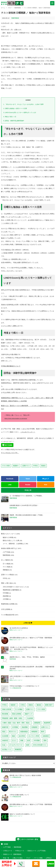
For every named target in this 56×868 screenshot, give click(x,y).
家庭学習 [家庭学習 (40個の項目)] (5, 727)
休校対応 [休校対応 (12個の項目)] (5, 741)
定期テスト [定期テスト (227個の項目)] (30, 709)
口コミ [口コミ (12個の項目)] (14, 741)
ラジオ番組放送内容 (8, 615)
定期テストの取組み (8, 575)
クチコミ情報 (38, 858)
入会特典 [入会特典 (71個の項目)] (30, 718)
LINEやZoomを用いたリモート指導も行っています (20, 113)
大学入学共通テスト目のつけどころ (15, 587)
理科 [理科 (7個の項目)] (45, 741)
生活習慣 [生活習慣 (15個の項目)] (5, 736)
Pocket (28, 485)
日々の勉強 (6, 564)
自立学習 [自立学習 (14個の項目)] (22, 736)
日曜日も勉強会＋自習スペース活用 (15, 108)
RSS (46, 485)
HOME (6, 844)
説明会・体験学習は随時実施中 (14, 121)
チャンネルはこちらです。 (10, 453)
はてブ (46, 479)
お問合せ (49, 858)
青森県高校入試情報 (8, 604)
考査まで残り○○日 (10, 117)
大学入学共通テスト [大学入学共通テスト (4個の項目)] (40, 745)
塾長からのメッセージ (9, 534)
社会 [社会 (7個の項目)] (4, 745)
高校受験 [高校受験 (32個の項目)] (25, 727)
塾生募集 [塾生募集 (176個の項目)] (5, 714)
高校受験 (6, 596)
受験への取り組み (7, 583)
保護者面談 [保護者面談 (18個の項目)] (24, 732)
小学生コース (8, 851)
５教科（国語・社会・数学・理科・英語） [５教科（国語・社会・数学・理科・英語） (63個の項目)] (16, 723)
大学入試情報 (6, 609)
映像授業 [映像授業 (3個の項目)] (18, 749)
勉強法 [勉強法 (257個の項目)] (39, 705)
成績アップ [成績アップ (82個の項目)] (28, 714)
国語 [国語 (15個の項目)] (13, 736)
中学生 (35, 466)
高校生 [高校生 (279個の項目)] (31, 705)
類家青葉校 (18, 8)
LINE (10, 485)
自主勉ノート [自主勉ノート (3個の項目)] (7, 749)
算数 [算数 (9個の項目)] (22, 741)
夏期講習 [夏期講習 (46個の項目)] (37, 723)
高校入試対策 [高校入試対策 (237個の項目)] (7, 709)
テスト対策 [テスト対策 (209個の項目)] (41, 709)
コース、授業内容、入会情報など (14, 544)
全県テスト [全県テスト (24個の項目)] (45, 727)
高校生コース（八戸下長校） (37, 851)
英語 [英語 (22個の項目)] (4, 732)
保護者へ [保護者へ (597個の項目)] (13, 705)
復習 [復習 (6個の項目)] (28, 745)
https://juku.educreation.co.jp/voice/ (16, 418)
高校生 (43, 466)
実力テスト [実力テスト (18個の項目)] (13, 732)
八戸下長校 (6, 552)
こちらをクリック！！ (28, 432)
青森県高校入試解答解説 (11, 590)
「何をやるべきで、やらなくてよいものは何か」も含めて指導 (23, 104)
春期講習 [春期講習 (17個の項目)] (34, 732)
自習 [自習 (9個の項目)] (28, 741)
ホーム (3, 8)
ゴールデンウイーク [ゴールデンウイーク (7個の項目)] (16, 745)
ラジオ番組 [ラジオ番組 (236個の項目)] (19, 709)
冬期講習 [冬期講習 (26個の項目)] (34, 727)
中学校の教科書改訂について (11, 366)
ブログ (10, 8)
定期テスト (26, 466)
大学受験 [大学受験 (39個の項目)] (15, 727)
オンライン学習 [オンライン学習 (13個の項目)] (34, 736)
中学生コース (20, 851)
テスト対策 (6, 466)
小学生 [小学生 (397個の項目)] (23, 705)
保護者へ (16, 466)
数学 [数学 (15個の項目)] (43, 732)
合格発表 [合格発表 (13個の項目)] (46, 736)
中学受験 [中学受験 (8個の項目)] (37, 741)
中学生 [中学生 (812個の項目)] (4, 705)
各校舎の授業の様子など (9, 548)
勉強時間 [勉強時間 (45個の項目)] (47, 723)
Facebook (10, 479)
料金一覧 (6, 858)
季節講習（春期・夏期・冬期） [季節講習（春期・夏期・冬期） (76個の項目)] (13, 718)
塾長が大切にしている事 (11, 541)
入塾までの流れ (18, 858)
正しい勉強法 (6, 560)
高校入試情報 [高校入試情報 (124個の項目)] (16, 714)
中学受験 (6, 593)
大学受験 (6, 599)
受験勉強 (6, 570)
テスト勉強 (6, 567)
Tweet (28, 479)
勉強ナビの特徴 (8, 537)
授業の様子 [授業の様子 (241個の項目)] (49, 705)
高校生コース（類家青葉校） (13, 854)
